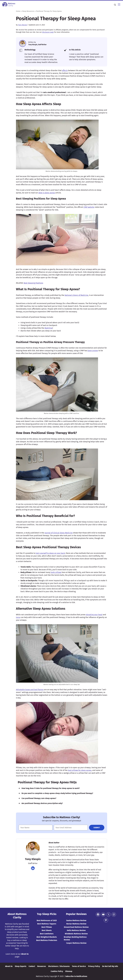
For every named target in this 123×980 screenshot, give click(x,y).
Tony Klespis (23, 25)
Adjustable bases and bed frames (30, 690)
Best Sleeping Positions (33, 283)
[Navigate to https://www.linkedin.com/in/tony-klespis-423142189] (33, 868)
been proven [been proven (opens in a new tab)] (93, 351)
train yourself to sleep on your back (50, 553)
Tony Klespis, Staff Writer (37, 45)
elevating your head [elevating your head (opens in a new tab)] (94, 615)
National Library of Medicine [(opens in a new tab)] (76, 295)
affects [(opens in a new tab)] (65, 70)
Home (18, 11)
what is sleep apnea (47, 193)
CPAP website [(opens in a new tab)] (89, 207)
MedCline (48, 328)
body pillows (56, 572)
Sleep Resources (28, 11)
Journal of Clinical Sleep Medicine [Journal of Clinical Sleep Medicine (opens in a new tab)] (59, 533)
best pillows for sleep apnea (80, 770)
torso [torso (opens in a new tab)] (18, 617)
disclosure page (48, 32)
